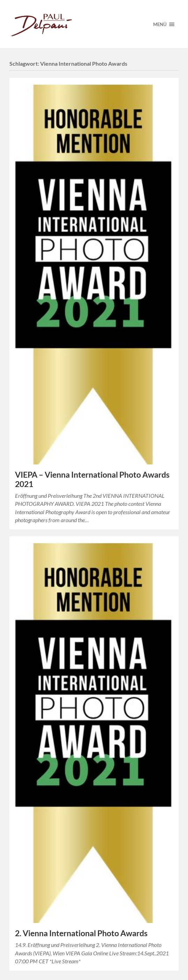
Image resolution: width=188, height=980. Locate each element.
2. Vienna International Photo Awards (81, 933)
